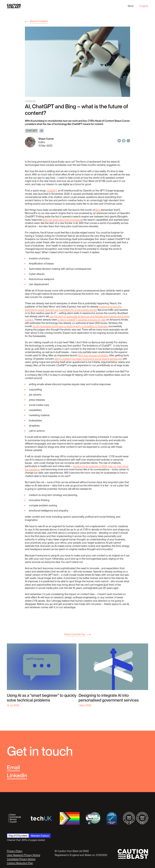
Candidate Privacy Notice (21, 859)
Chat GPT (32, 131)
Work (131, 6)
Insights (144, 6)
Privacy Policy (15, 851)
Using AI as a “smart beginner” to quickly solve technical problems (42, 698)
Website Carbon (40, 836)
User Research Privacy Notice (24, 855)
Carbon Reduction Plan (20, 863)
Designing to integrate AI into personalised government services (109, 698)
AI (42, 131)
